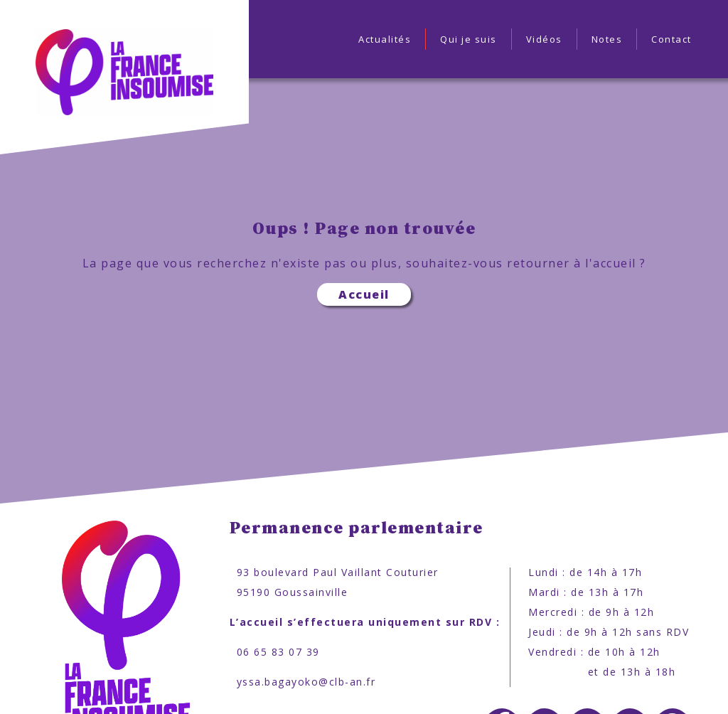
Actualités (385, 39)
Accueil (364, 294)
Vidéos (544, 39)
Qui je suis (469, 39)
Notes (607, 39)
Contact (671, 39)
